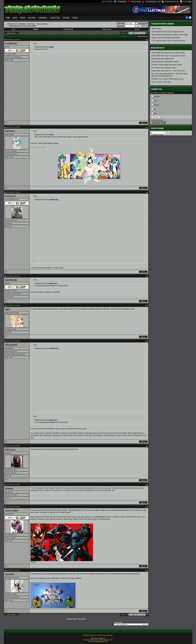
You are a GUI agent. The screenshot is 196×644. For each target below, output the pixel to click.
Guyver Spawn (11, 510)
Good (156, 101)
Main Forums (31, 24)
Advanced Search (158, 135)
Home (8, 18)
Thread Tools (141, 36)
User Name (121, 23)
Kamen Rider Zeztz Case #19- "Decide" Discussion (169, 56)
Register (36, 29)
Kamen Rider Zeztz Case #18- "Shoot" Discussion (168, 71)
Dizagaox (9, 488)
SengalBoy (10, 574)
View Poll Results (157, 120)
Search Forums (157, 128)
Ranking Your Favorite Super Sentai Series (166, 38)
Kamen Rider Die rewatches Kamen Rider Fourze (168, 53)
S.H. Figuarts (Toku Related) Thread (164, 68)
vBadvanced (100, 641)
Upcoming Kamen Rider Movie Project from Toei (168, 32)
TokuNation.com (12, 24)
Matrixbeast (10, 131)
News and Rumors (42, 24)
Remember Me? (142, 24)
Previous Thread (72, 619)
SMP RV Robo (156, 29)
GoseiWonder (11, 43)
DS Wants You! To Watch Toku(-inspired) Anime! (168, 79)
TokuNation (22, 24)
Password (121, 26)
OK (155, 109)
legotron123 (10, 196)
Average (156, 105)
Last (143, 33)
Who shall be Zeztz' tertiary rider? (163, 59)
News (15, 18)
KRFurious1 (10, 450)
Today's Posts (107, 29)
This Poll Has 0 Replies (159, 123)
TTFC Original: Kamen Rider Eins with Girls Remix (168, 41)
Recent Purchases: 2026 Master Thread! (165, 62)
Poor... (156, 113)
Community (68, 29)
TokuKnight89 (11, 345)
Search (137, 29)
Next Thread (82, 619)
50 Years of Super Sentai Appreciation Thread (167, 65)
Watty (7, 309)
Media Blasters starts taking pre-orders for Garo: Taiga (170, 35)
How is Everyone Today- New (161, 82)
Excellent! (157, 96)
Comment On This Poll (159, 122)
